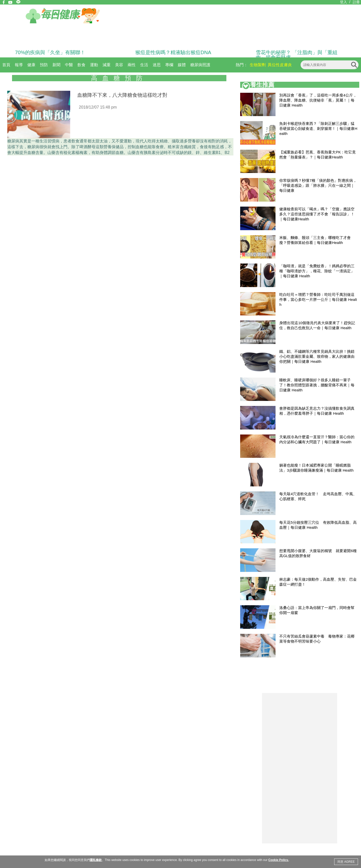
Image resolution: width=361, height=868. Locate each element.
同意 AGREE (346, 862)
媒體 (182, 65)
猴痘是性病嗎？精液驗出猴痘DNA (173, 52)
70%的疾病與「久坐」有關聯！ (50, 52)
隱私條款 (96, 860)
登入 (343, 2)
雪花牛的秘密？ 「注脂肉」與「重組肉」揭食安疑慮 (297, 55)
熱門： (242, 65)
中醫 (69, 65)
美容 (119, 65)
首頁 (6, 65)
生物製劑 (258, 65)
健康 (31, 65)
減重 (107, 65)
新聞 (56, 65)
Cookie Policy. (278, 860)
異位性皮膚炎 (280, 65)
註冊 (356, 2)
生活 (144, 65)
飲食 (81, 65)
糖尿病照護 (200, 65)
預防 (44, 65)
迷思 (157, 65)
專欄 (169, 65)
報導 (19, 65)
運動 (94, 65)
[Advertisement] (300, 768)
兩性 (132, 65)
